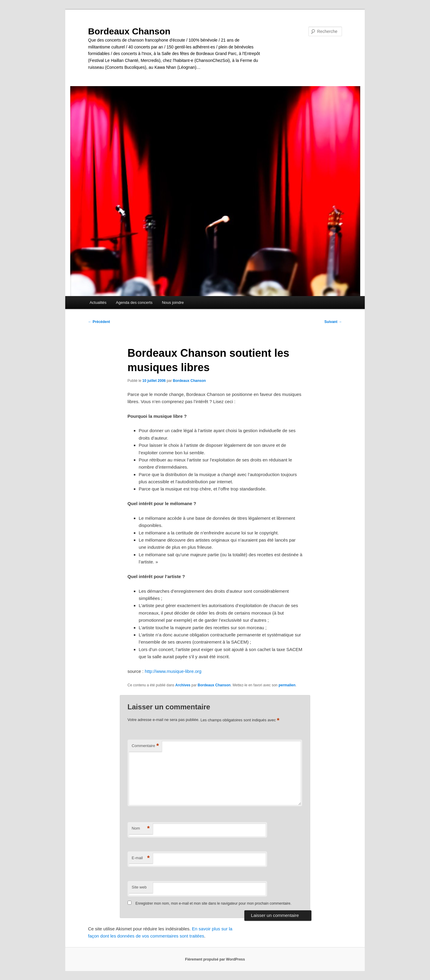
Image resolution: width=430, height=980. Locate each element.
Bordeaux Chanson (129, 31)
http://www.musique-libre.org (173, 671)
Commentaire (145, 746)
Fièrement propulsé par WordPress (215, 959)
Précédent (99, 322)
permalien (287, 685)
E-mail (141, 858)
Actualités (98, 302)
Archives (183, 685)
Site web (139, 887)
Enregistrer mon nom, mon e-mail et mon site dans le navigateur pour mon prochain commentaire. (213, 903)
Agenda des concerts (134, 302)
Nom (141, 829)
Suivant (333, 322)
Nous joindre (173, 302)
